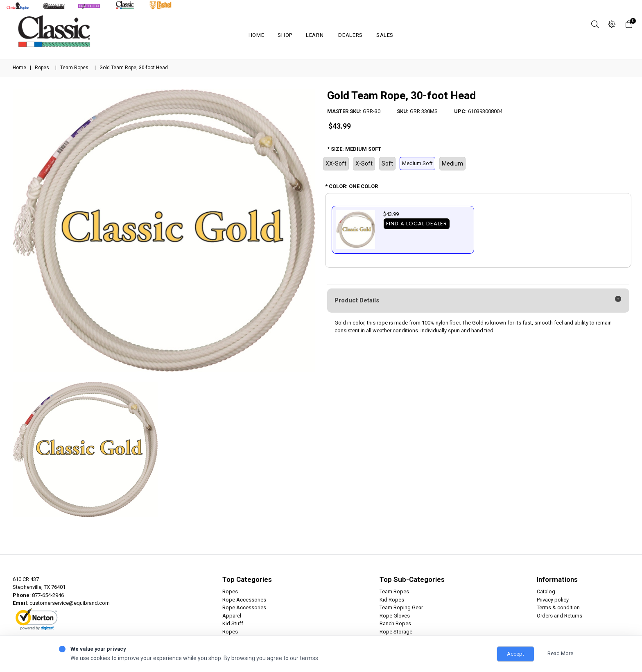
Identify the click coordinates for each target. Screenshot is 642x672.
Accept (515, 654)
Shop (285, 35)
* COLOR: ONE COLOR (352, 186)
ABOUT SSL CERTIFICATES (42, 627)
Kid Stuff (233, 623)
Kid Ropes (392, 600)
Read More (560, 653)
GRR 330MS (424, 111)
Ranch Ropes (395, 623)
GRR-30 (372, 111)
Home (257, 35)
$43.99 (340, 126)
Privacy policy (553, 600)
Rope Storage (396, 632)
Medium (452, 163)
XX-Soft (336, 163)
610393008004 (485, 111)
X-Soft (364, 163)
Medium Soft (417, 163)
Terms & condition (558, 607)
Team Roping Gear (401, 607)
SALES (385, 35)
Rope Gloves (395, 616)
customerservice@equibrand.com (70, 603)
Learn (315, 35)
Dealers (350, 35)
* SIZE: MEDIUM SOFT (354, 149)
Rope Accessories (244, 600)
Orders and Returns (559, 616)
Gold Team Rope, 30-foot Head (401, 95)
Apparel (232, 616)
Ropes (42, 68)
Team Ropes (74, 68)
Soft (387, 163)
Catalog (546, 591)
